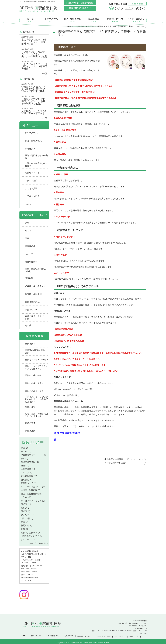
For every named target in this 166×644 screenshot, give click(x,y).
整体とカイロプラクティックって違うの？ (36, 367)
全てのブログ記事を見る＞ (39, 543)
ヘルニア (29, 254)
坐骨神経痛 (30, 246)
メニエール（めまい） (35, 286)
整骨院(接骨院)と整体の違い (36, 352)
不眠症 (24, 504)
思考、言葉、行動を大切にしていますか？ (36, 415)
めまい (24, 508)
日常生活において (29, 536)
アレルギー (26, 515)
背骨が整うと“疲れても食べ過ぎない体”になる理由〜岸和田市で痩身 (33, 89)
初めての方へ (51, 20)
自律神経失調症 (32, 302)
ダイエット (26, 540)
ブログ (28, 204)
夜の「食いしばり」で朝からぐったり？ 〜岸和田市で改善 (34, 42)
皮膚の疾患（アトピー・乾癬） (36, 318)
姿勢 (23, 529)
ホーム (30, 20)
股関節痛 (25, 525)
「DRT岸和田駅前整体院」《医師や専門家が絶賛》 (83, 643)
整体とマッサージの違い (36, 360)
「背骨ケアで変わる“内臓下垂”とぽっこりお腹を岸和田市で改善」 (33, 101)
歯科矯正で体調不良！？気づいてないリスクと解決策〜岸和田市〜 (124, 461)
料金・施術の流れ (72, 20)
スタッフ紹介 (31, 181)
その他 (28, 325)
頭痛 (27, 238)
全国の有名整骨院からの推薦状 (36, 165)
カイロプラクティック (31, 501)
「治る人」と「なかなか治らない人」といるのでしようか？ (36, 399)
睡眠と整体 (30, 423)
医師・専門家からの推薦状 (36, 157)
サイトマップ (120, 637)
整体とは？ (30, 344)
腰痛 (27, 223)
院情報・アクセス (115, 20)
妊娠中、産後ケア (29, 533)
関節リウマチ (31, 310)
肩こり (28, 230)
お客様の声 (94, 20)
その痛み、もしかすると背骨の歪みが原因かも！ (34, 112)
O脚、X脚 (25, 518)
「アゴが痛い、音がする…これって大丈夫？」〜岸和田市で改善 (34, 54)
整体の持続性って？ (34, 391)
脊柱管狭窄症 (31, 262)
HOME (70, 26)
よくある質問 (31, 188)
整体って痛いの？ (33, 375)
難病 (23, 522)
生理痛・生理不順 (33, 294)
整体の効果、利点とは (35, 383)
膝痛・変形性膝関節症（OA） (35, 270)
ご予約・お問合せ (136, 20)
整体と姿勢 (30, 407)
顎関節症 (80, 26)
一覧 (45, 73)
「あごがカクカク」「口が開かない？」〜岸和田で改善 (34, 66)
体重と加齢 (30, 431)
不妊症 (24, 511)
